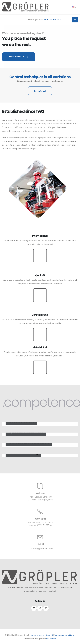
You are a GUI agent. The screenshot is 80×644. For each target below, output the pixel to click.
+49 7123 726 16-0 (52, 20)
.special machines (15, 587)
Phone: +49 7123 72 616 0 (41, 522)
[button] (74, 7)
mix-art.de (51, 639)
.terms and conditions (64, 635)
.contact (52, 591)
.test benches (50, 587)
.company (43, 591)
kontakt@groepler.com (41, 548)
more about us (19, 57)
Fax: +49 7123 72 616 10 (41, 525)
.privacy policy (38, 635)
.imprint (49, 635)
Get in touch (40, 91)
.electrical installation (34, 587)
